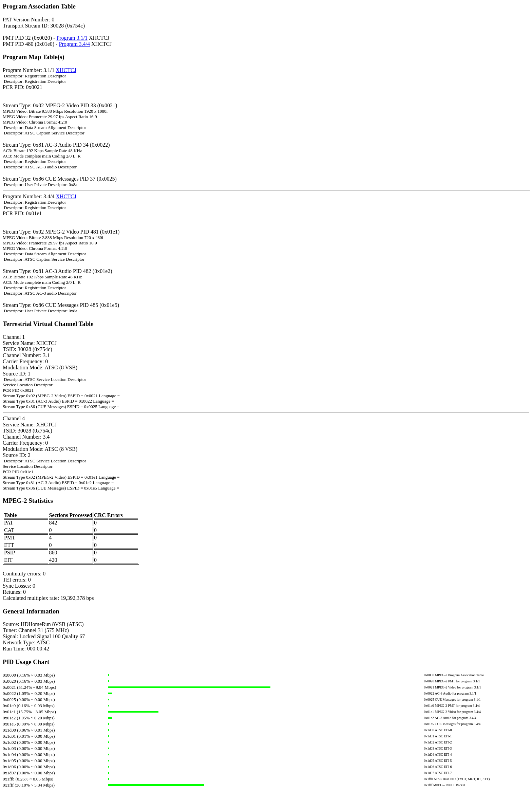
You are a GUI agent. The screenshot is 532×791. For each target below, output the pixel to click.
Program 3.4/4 (74, 44)
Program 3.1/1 (72, 38)
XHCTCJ (66, 70)
